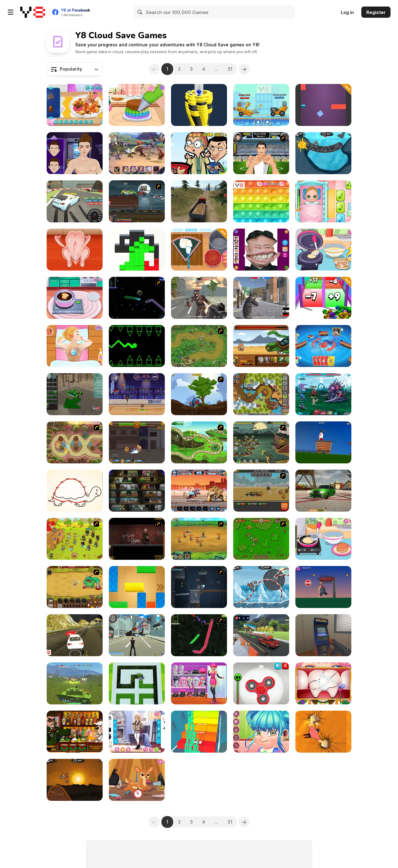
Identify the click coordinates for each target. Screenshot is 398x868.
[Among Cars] (261, 105)
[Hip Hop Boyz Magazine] (75, 153)
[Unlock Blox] (137, 587)
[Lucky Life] (323, 587)
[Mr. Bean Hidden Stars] (199, 153)
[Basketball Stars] (137, 394)
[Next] (244, 69)
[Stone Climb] (323, 732)
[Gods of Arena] (137, 442)
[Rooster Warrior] (261, 346)
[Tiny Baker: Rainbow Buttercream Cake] (137, 105)
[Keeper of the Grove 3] (75, 442)
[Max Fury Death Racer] (137, 201)
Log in (347, 12)
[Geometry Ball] (137, 346)
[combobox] (75, 69)
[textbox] (75, 69)
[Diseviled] (199, 587)
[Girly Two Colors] (199, 683)
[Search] (140, 12)
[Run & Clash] (199, 732)
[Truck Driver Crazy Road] (199, 201)
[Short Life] (323, 442)
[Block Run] (137, 250)
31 (230, 69)
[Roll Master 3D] (323, 298)
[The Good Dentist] (323, 683)
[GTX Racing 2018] (75, 635)
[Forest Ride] (199, 394)
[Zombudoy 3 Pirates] (261, 442)
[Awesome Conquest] (261, 491)
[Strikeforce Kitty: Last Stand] (75, 539)
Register (376, 12)
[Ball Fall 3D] (199, 105)
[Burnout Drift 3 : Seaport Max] (323, 491)
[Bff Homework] (75, 491)
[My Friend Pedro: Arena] (137, 539)
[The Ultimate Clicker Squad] (75, 587)
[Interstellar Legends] (323, 394)
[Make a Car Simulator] (75, 394)
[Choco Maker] (75, 298)
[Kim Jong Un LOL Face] (261, 250)
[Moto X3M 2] (323, 153)
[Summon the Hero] (261, 539)
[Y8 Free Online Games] (33, 12)
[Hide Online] (323, 635)
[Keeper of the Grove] (199, 442)
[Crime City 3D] (137, 635)
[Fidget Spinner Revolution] (261, 683)
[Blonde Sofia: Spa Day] (75, 346)
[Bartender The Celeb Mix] (75, 732)
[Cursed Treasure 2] (261, 394)
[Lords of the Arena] (137, 153)
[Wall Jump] (323, 105)
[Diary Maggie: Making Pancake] (323, 539)
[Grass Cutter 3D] (137, 683)
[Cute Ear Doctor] (261, 732)
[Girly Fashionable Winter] (137, 732)
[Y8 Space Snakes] (137, 298)
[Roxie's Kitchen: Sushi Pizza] (199, 250)
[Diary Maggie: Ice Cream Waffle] (323, 250)
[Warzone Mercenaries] (75, 683)
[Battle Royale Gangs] (261, 298)
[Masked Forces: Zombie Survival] (199, 298)
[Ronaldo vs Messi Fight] (261, 153)
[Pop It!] (261, 201)
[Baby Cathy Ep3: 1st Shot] (323, 201)
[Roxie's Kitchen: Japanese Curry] (75, 250)
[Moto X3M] (75, 780)
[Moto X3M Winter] (261, 587)
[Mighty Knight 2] (199, 539)
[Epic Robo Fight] (199, 491)
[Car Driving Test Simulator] (261, 635)
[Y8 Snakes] (199, 635)
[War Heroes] (199, 346)
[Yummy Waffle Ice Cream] (75, 105)
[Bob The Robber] (137, 491)
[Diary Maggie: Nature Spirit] (137, 780)
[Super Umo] (323, 346)
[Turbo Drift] (75, 201)
